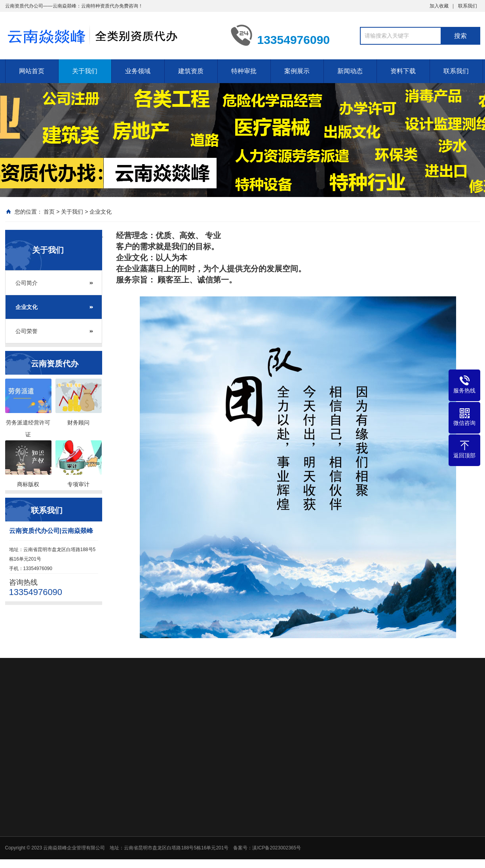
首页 (49, 212)
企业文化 (101, 212)
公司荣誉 (27, 331)
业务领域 (138, 71)
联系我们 (468, 6)
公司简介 (27, 283)
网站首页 (32, 71)
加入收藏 (439, 6)
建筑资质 (191, 71)
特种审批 (244, 71)
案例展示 (297, 71)
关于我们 (85, 71)
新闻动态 (350, 71)
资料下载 (403, 71)
